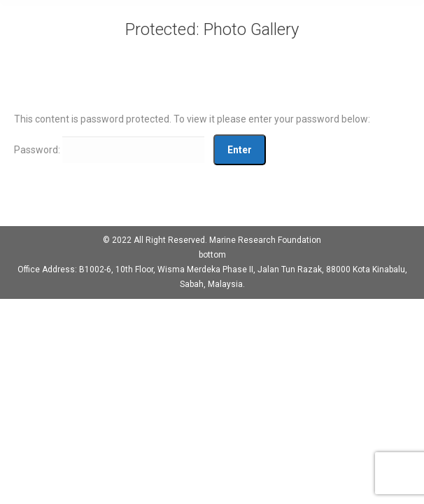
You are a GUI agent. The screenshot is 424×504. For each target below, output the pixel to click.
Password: (109, 150)
